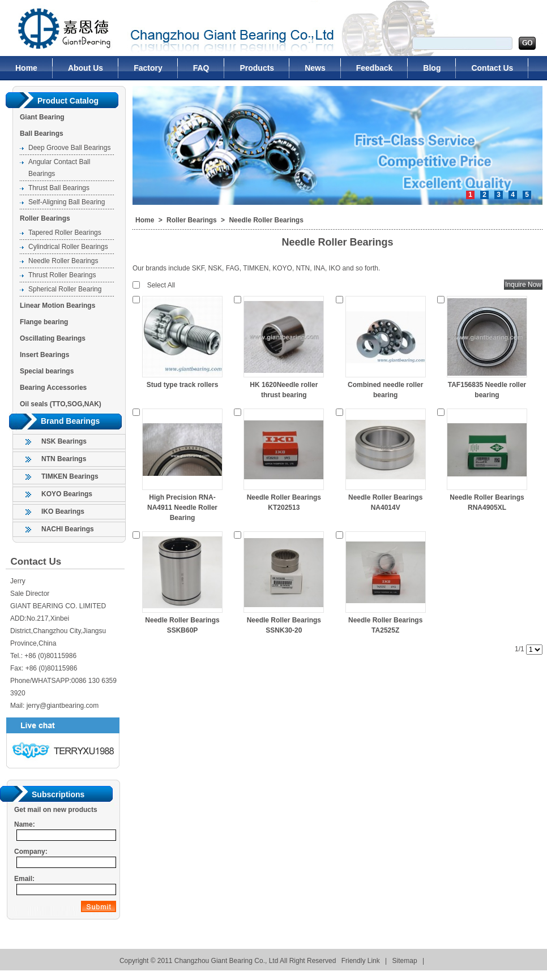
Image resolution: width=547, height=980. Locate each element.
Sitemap (405, 961)
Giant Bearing (42, 117)
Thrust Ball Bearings (59, 188)
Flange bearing (44, 322)
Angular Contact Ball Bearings (59, 168)
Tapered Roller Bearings (65, 233)
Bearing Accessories (53, 388)
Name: (25, 824)
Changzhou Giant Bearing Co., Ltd (58, 28)
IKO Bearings (63, 512)
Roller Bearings (45, 218)
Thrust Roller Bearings (62, 275)
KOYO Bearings (67, 494)
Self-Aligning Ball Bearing (67, 202)
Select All (161, 285)
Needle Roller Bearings (63, 261)
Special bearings (47, 371)
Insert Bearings (44, 355)
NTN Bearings (64, 459)
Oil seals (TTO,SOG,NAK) (61, 404)
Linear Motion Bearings (57, 306)
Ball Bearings (42, 134)
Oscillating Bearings (53, 338)
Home (145, 220)
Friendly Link (361, 961)
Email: (24, 879)
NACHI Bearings (68, 529)
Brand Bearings (70, 421)
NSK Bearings (64, 441)
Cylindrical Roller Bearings (68, 247)
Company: (31, 852)
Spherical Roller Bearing (65, 289)
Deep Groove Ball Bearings (69, 148)
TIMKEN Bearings (70, 476)
